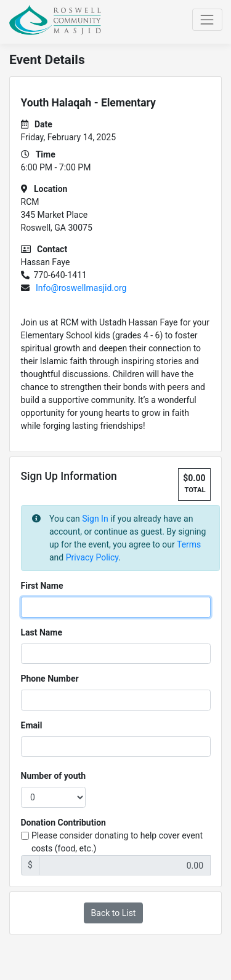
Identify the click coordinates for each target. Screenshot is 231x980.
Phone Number (50, 679)
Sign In (95, 519)
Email (32, 725)
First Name (42, 586)
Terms (189, 544)
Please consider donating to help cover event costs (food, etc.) (117, 842)
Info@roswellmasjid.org (81, 288)
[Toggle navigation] (207, 19)
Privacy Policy (92, 557)
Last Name (42, 632)
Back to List (114, 913)
